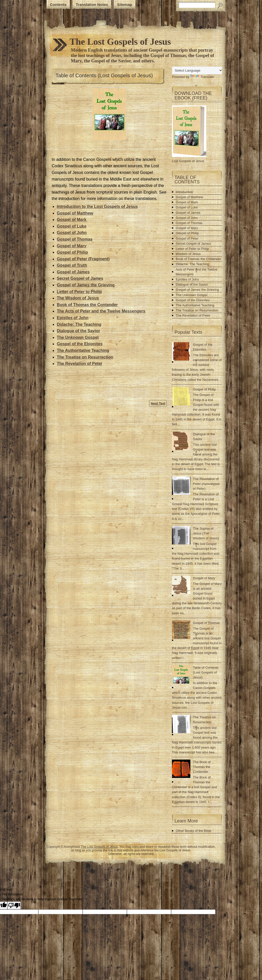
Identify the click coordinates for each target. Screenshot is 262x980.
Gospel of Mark (187, 202)
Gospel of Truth (72, 265)
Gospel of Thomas (189, 223)
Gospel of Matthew (189, 197)
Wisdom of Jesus (188, 254)
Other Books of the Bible (194, 831)
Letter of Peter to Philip (192, 249)
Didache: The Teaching (79, 324)
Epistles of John (73, 318)
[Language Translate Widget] (197, 70)
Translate (202, 77)
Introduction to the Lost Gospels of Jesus (97, 207)
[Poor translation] (14, 905)
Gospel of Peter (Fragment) (83, 259)
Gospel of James (73, 272)
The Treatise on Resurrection (85, 357)
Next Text (158, 403)
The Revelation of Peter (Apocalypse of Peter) (206, 484)
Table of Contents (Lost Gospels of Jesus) (104, 75)
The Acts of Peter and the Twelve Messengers (101, 311)
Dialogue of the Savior (78, 331)
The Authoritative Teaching (83, 350)
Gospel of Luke (187, 207)
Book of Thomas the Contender (87, 305)
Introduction (184, 192)
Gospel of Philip (72, 252)
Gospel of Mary (187, 228)
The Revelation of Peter (80, 364)
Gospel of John (187, 218)
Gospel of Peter (187, 238)
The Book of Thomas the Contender (202, 767)
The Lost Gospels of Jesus (99, 847)
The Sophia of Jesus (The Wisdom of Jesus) (206, 533)
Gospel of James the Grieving (197, 290)
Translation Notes (92, 4)
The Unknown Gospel (78, 337)
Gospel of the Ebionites (80, 344)
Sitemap (125, 4)
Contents (58, 4)
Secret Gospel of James (80, 278)
